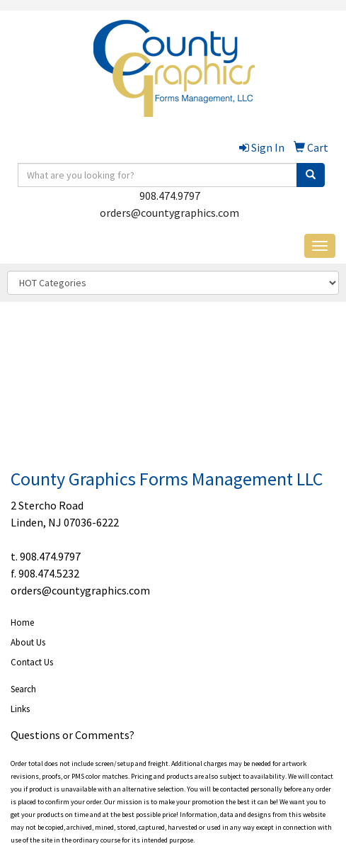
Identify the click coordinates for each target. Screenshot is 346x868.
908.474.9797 (170, 196)
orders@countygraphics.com (169, 213)
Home (22, 622)
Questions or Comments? (73, 735)
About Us (28, 642)
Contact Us (32, 662)
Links (20, 709)
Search (23, 689)
